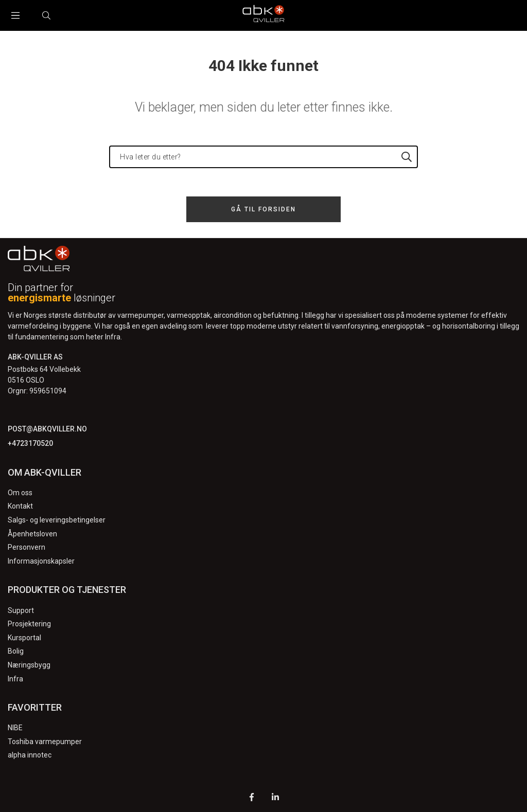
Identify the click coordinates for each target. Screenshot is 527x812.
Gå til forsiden (263, 209)
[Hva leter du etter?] (263, 157)
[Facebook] (252, 798)
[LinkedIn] (275, 798)
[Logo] (263, 15)
